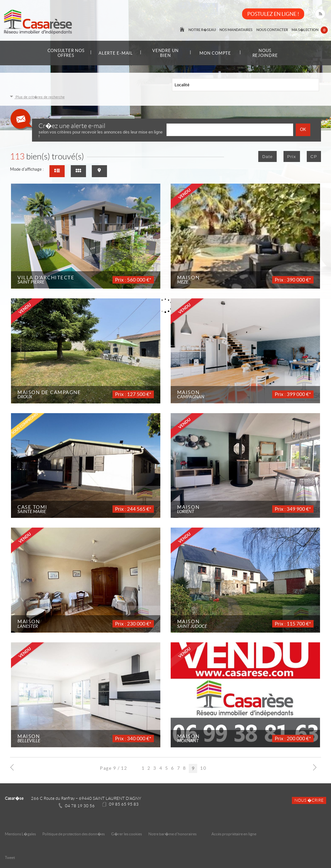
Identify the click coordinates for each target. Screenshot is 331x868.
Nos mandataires (237, 30)
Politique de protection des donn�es (74, 834)
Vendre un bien (165, 53)
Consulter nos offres (66, 53)
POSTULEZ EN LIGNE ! (273, 14)
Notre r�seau (204, 30)
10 (203, 768)
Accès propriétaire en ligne (234, 834)
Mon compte (215, 53)
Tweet (10, 857)
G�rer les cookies (127, 834)
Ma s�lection (310, 30)
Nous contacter (273, 30)
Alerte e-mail (116, 53)
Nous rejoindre (265, 53)
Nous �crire (309, 800)
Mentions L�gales (20, 834)
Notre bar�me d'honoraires (173, 834)
